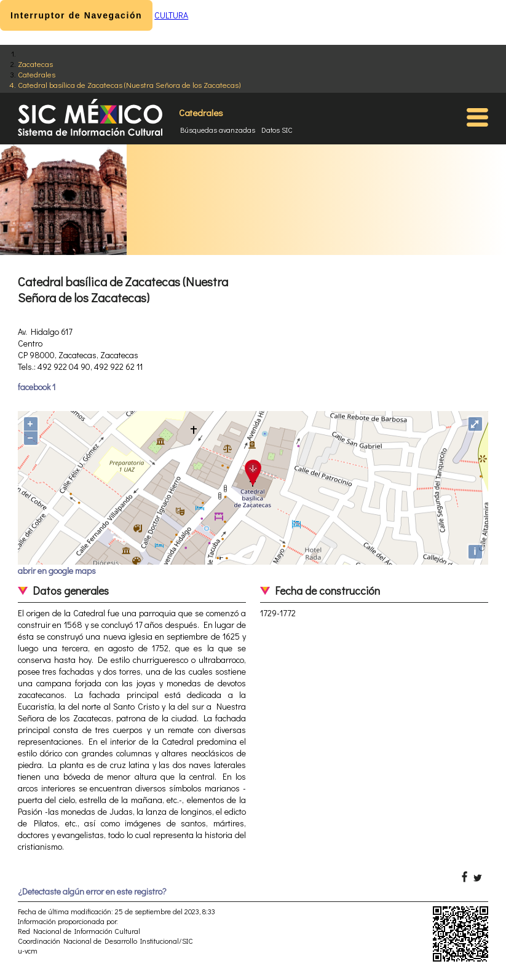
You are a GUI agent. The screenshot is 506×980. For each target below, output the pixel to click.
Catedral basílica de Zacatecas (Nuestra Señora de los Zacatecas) (129, 84)
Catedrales (37, 74)
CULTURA (171, 15)
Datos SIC (277, 130)
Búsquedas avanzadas (218, 130)
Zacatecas (35, 64)
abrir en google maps (57, 570)
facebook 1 (37, 387)
